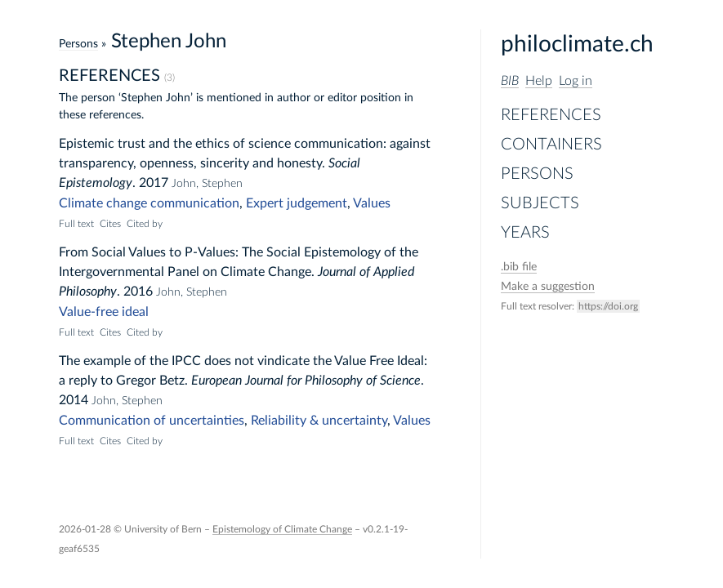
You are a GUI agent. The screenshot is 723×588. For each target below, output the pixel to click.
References (551, 115)
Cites (110, 224)
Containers (551, 145)
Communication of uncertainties (152, 421)
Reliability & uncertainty (319, 421)
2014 (74, 400)
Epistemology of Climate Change (282, 529)
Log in (576, 81)
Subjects (540, 203)
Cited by (145, 224)
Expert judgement (297, 203)
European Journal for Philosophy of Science (306, 381)
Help (539, 81)
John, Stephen (207, 184)
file (519, 267)
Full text (76, 224)
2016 (138, 292)
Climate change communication (149, 203)
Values (372, 203)
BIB (510, 81)
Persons (537, 174)
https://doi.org (608, 306)
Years (525, 233)
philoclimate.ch (577, 44)
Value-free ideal (104, 312)
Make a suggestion (548, 287)
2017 (154, 183)
